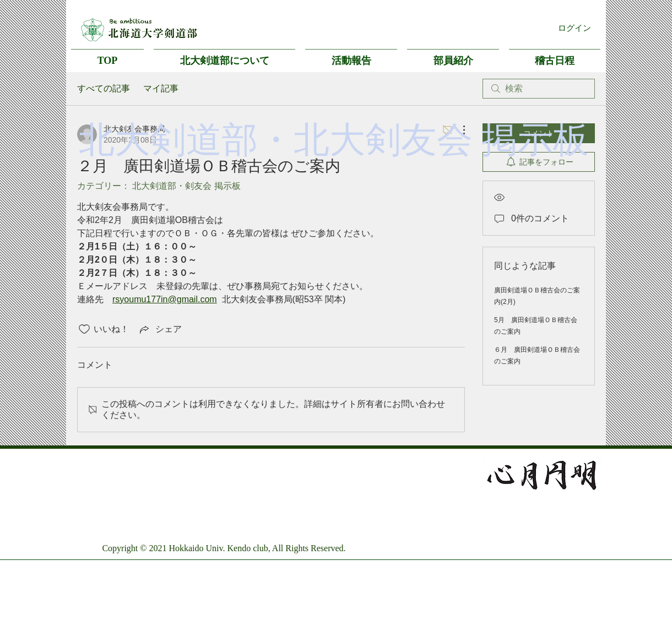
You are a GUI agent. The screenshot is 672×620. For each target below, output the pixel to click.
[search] (539, 89)
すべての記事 (104, 88)
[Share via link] (160, 329)
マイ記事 (161, 88)
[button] (224, 56)
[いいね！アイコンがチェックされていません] (84, 329)
